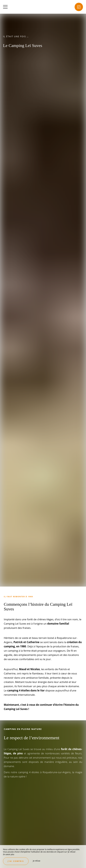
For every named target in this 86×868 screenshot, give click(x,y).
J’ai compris (16, 861)
